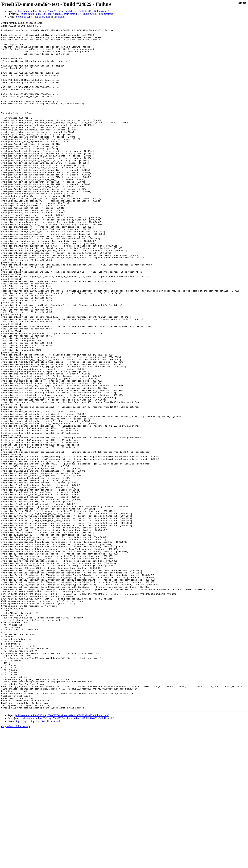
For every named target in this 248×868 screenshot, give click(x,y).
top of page (22, 857)
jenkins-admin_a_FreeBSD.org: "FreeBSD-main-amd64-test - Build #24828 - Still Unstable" (67, 14)
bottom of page (24, 17)
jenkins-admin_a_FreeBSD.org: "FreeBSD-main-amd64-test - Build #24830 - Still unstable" (62, 11)
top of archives (43, 17)
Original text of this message (16, 862)
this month (59, 17)
